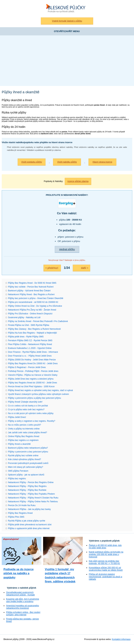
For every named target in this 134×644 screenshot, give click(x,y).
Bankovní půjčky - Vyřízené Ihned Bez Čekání (29, 291)
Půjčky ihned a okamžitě (19, 444)
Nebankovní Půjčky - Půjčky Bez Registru (27, 486)
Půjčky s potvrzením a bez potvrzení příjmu (28, 452)
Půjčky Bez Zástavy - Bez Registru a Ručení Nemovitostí (34, 329)
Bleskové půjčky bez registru (67, 9)
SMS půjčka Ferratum (18, 471)
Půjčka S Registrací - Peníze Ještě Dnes (27, 367)
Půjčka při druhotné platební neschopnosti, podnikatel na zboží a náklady (105, 577)
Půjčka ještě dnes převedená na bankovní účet (30, 525)
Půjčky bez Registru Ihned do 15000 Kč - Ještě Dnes (33, 383)
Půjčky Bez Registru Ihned (20, 513)
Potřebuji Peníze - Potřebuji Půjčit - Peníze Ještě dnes (33, 371)
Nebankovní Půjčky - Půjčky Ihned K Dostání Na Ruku (33, 498)
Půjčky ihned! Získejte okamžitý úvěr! (25, 402)
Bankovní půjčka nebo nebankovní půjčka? (28, 448)
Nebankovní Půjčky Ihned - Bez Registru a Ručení (31, 294)
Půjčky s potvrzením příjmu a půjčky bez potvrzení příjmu (34, 398)
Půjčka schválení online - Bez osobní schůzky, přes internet (23, 613)
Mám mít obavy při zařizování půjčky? (26, 467)
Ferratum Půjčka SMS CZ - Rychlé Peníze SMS (30, 340)
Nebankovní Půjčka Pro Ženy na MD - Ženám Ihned (32, 310)
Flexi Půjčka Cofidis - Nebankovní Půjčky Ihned (30, 344)
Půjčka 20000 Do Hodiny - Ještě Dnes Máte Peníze (32, 360)
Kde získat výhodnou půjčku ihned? (25, 459)
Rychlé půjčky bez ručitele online (23, 456)
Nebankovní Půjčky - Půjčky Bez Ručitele (27, 490)
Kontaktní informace (121, 639)
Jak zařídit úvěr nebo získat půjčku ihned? (27, 433)
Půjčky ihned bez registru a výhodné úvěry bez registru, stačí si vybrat (40, 390)
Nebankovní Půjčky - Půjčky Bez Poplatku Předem (31, 494)
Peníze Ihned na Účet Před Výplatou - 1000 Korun (31, 387)
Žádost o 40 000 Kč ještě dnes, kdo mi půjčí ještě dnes (105, 547)
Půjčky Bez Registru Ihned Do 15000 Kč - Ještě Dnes (33, 363)
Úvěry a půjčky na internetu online (24, 429)
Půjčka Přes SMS (16, 517)
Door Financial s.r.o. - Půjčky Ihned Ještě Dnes (30, 356)
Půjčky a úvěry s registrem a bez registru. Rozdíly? (32, 421)
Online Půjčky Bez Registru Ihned (24, 436)
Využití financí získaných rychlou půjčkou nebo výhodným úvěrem (38, 394)
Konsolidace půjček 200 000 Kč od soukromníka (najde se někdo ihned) (106, 569)
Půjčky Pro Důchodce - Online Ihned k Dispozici (30, 314)
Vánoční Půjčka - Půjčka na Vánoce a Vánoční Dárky (33, 375)
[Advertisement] (67, 62)
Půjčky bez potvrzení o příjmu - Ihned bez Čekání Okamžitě (36, 298)
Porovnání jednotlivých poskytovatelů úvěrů (28, 463)
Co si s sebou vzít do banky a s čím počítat (28, 406)
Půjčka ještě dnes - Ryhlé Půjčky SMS (26, 337)
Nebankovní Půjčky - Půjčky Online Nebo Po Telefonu (33, 502)
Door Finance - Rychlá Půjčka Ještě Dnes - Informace (33, 352)
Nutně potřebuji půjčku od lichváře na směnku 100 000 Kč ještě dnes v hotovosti (106, 554)
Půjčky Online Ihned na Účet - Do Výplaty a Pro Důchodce (35, 306)
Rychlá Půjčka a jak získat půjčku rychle (27, 521)
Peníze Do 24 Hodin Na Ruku (22, 505)
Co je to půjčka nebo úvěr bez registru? (26, 410)
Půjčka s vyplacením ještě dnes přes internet (29, 528)
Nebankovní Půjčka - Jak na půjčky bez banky (29, 509)
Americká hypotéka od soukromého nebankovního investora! (23, 607)
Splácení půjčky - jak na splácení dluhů (26, 475)
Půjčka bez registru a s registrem (23, 440)
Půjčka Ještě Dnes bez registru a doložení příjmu (31, 379)
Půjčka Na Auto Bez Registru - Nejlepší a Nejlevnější (32, 333)
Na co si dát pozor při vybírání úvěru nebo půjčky (31, 413)
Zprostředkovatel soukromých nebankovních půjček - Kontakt (20, 594)
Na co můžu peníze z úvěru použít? (25, 425)
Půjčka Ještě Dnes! (17, 417)
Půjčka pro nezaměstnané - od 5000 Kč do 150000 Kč (33, 302)
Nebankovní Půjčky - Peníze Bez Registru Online (31, 482)
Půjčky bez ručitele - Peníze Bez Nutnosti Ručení (31, 287)
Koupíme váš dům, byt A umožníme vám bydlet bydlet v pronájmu (23, 600)
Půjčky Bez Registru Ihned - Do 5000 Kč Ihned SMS (32, 283)
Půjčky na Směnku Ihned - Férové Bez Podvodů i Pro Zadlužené (38, 321)
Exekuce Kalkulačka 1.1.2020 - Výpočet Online (30, 348)
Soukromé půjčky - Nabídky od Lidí (24, 317)
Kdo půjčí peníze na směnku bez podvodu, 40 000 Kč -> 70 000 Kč (104, 562)
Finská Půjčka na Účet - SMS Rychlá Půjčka (29, 325)
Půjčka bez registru (17, 479)
